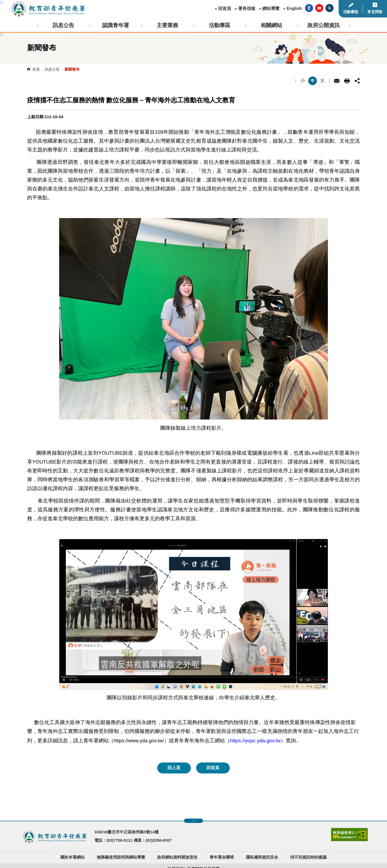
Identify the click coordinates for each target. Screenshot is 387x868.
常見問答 (375, 12)
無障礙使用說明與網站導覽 (121, 857)
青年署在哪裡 (222, 857)
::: (2, 2)
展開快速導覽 (194, 821)
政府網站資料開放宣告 (177, 857)
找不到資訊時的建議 (308, 857)
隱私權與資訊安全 (262, 857)
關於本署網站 (73, 857)
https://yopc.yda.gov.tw (255, 741)
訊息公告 (52, 69)
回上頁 (174, 768)
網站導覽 (271, 8)
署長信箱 (247, 8)
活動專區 (351, 12)
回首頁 (225, 8)
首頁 (36, 69)
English (294, 8)
